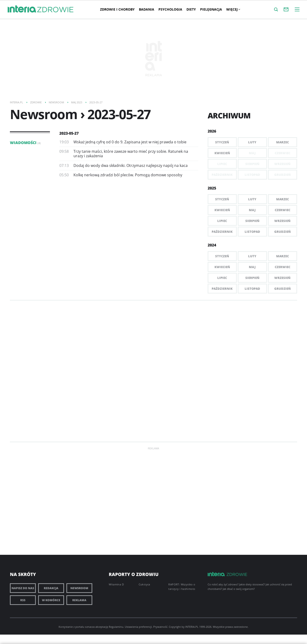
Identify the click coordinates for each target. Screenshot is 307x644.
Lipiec (222, 221)
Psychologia (173, 9)
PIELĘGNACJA (213, 9)
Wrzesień (282, 221)
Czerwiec (283, 210)
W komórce (51, 600)
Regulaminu (116, 627)
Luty (252, 142)
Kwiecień (222, 153)
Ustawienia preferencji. (139, 627)
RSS (23, 600)
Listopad (252, 232)
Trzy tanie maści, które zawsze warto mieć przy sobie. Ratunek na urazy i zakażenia (131, 154)
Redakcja (51, 588)
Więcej (235, 9)
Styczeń (222, 142)
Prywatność (160, 627)
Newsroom (79, 588)
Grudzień (283, 232)
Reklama (79, 600)
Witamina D (116, 584)
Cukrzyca (144, 584)
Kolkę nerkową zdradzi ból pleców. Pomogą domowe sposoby (128, 175)
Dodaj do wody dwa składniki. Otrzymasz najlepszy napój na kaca (131, 165)
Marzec (283, 142)
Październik (222, 232)
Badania (149, 9)
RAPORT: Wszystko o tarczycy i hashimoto (182, 587)
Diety (194, 9)
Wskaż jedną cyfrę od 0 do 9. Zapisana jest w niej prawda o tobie (130, 142)
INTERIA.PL (192, 627)
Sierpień (252, 221)
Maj (252, 210)
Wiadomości (25, 143)
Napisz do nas (23, 588)
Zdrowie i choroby (120, 9)
